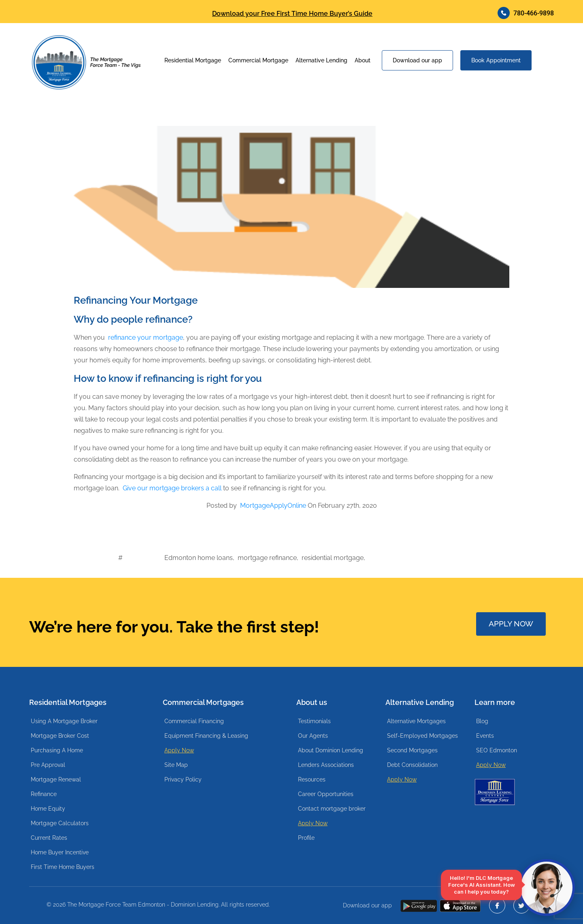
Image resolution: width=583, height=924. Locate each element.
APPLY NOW (512, 624)
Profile (306, 838)
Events (485, 736)
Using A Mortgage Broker (64, 721)
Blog (482, 721)
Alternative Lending (321, 60)
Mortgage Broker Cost (60, 736)
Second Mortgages (412, 750)
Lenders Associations (326, 765)
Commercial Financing (194, 721)
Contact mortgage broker (332, 809)
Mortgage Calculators (60, 823)
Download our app (417, 60)
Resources (312, 779)
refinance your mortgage (146, 337)
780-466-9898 (526, 13)
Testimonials (314, 721)
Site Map (176, 765)
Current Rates (49, 838)
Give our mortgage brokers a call (172, 488)
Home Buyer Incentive (60, 852)
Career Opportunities (326, 794)
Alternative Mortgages (416, 721)
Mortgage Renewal (56, 779)
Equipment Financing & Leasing (206, 736)
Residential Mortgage (193, 60)
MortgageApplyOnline (273, 506)
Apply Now (179, 750)
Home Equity (48, 809)
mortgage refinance (267, 558)
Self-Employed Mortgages (422, 736)
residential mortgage (333, 558)
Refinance (44, 794)
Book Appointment (496, 60)
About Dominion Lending (331, 750)
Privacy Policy (183, 779)
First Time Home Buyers (63, 867)
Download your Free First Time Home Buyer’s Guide (292, 14)
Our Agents (313, 736)
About (363, 60)
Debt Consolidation (412, 765)
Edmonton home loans (199, 558)
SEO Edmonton (497, 750)
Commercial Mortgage (258, 60)
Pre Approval (48, 765)
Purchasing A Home (57, 750)
